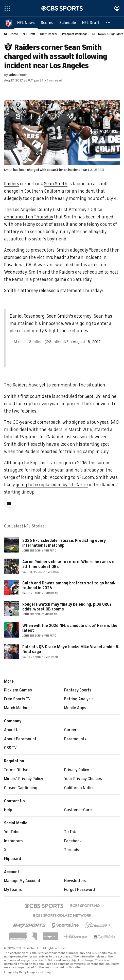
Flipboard (13, 859)
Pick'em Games (18, 690)
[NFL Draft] (91, 23)
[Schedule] (68, 23)
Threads (72, 850)
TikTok (70, 832)
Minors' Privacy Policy (24, 779)
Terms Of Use (16, 770)
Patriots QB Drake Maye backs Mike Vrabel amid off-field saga (71, 649)
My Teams (13, 890)
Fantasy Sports (78, 690)
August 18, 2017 (87, 342)
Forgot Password (79, 890)
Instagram (13, 841)
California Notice (79, 788)
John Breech (18, 75)
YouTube (12, 832)
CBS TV (10, 748)
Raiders (12, 184)
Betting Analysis (79, 699)
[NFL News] (26, 23)
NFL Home (11, 34)
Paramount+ (75, 739)
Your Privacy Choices (83, 779)
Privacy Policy (77, 770)
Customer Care (78, 810)
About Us (12, 730)
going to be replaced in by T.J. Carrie (52, 485)
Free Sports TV (17, 699)
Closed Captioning (21, 788)
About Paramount (20, 739)
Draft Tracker (49, 34)
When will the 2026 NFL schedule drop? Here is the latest (70, 628)
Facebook (73, 841)
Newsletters (75, 881)
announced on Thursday (29, 217)
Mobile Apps (75, 708)
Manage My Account (22, 881)
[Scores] (47, 23)
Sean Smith (56, 184)
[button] (109, 23)
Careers (71, 730)
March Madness (18, 708)
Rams (18, 279)
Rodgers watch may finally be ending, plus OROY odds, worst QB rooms (67, 607)
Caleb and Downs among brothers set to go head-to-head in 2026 (69, 586)
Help (8, 810)
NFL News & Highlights (108, 34)
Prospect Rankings (75, 34)
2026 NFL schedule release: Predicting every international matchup (64, 543)
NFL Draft (29, 34)
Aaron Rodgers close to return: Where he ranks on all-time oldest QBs (69, 564)
